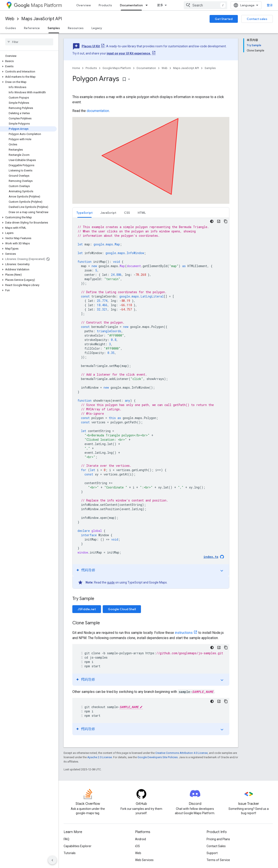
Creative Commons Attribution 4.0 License (181, 753)
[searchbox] (29, 42)
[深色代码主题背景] (212, 221)
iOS (137, 846)
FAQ (66, 839)
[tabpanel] (151, 403)
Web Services (144, 860)
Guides (11, 28)
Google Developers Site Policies (158, 757)
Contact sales (257, 19)
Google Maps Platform (117, 68)
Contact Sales (216, 846)
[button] (28, 61)
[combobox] (205, 5)
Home (76, 68)
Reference (32, 28)
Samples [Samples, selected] (54, 28)
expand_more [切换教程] (222, 571)
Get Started (224, 19)
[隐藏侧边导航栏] (52, 860)
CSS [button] (127, 213)
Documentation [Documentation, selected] (131, 5)
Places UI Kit (91, 46)
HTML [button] (142, 213)
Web (10, 19)
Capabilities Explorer (78, 846)
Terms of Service (218, 860)
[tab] (84, 213)
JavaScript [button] (108, 213)
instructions (184, 633)
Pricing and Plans (218, 839)
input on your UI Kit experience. (129, 53)
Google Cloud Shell (122, 609)
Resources (76, 28)
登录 (270, 5)
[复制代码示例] (226, 221)
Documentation (146, 68)
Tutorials (70, 853)
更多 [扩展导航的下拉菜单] (160, 5)
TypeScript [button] (84, 213)
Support (212, 853)
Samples (210, 68)
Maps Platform (38, 5)
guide (111, 582)
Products (105, 5)
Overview (84, 5)
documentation (98, 111)
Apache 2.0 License (100, 757)
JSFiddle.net (87, 609)
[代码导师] (219, 221)
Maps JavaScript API (42, 19)
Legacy (97, 28)
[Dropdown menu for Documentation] (148, 5)
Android (141, 839)
